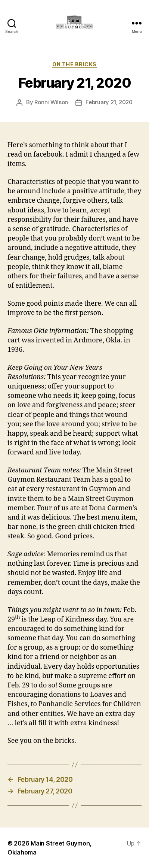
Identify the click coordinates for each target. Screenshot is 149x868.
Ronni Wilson (51, 102)
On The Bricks (74, 64)
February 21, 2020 (109, 102)
